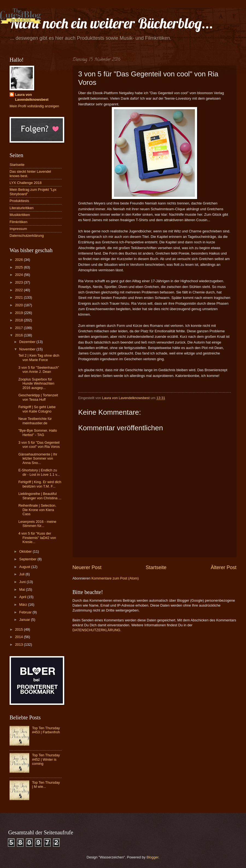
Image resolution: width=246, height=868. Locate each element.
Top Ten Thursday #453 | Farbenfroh (46, 730)
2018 (19, 320)
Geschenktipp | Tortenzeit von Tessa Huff (38, 397)
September (28, 559)
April (23, 597)
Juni (23, 582)
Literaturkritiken (22, 208)
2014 (19, 637)
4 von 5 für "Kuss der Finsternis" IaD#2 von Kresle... (37, 538)
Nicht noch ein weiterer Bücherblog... (111, 23)
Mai (22, 589)
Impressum (18, 229)
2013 (19, 644)
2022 (19, 290)
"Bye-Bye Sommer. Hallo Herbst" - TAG (38, 432)
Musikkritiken (20, 215)
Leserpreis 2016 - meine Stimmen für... (37, 524)
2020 (19, 305)
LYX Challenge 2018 (26, 183)
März (24, 605)
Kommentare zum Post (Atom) (115, 578)
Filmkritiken (18, 222)
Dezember (28, 342)
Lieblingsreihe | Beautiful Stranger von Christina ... (40, 496)
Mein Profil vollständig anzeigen (34, 106)
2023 (19, 282)
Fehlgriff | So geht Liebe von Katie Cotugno (37, 409)
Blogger (153, 857)
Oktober (26, 551)
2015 (19, 629)
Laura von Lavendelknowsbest (32, 97)
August (25, 567)
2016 (19, 335)
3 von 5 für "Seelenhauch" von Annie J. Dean (39, 370)
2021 (19, 297)
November (28, 349)
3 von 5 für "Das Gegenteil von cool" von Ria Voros (39, 445)
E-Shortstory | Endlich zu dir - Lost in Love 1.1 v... (39, 472)
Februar (26, 612)
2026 (19, 260)
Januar (25, 620)
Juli (22, 574)
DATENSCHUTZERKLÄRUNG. (97, 630)
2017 (19, 328)
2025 (19, 267)
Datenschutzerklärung (27, 236)
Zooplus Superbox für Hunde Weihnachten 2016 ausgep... (36, 383)
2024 (19, 275)
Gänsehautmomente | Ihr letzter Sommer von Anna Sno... (38, 458)
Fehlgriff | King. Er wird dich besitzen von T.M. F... (40, 484)
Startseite (156, 567)
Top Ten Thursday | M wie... (46, 785)
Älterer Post (224, 567)
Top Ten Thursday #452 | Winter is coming (46, 759)
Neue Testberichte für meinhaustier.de (35, 421)
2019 (19, 313)
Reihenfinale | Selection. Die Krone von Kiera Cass (37, 510)
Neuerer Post (87, 567)
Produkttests (19, 201)
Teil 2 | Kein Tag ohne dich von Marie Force (39, 357)
